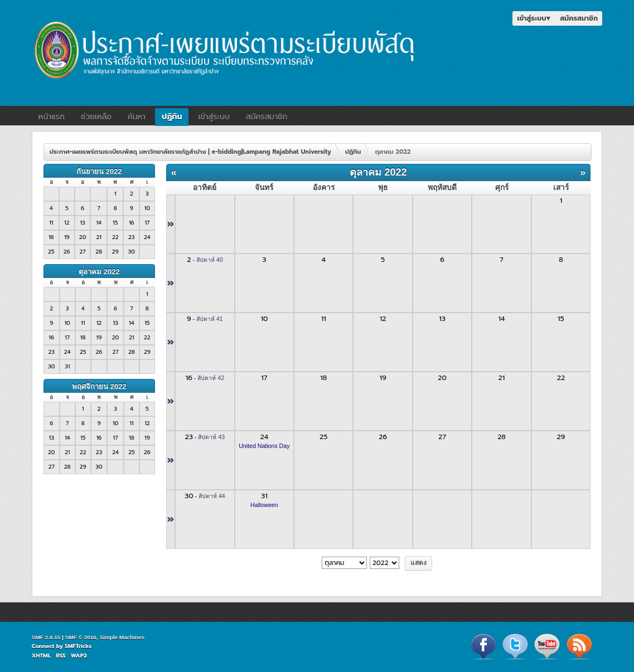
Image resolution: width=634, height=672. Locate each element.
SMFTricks (78, 646)
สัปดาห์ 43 (211, 437)
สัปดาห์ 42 (211, 378)
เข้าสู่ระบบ (534, 18)
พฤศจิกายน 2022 (99, 386)
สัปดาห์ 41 (210, 319)
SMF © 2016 (81, 637)
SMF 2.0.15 (46, 637)
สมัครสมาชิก (579, 18)
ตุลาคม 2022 (99, 272)
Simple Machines (122, 637)
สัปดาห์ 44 (212, 496)
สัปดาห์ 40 (210, 260)
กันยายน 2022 (99, 171)
